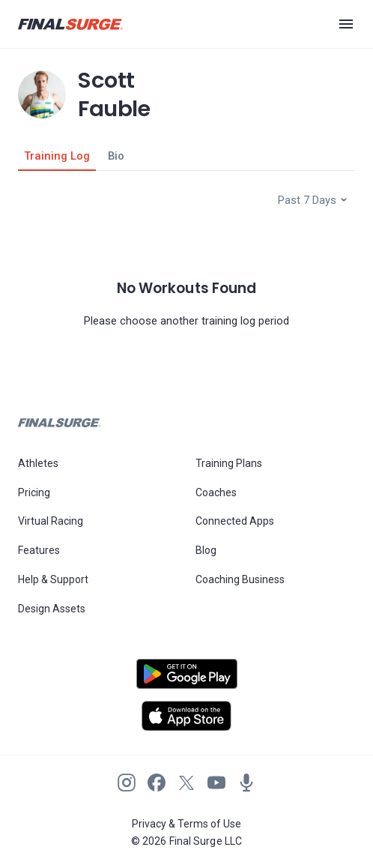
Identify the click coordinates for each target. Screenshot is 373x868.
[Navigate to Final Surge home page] (70, 24)
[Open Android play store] (186, 680)
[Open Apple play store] (186, 716)
